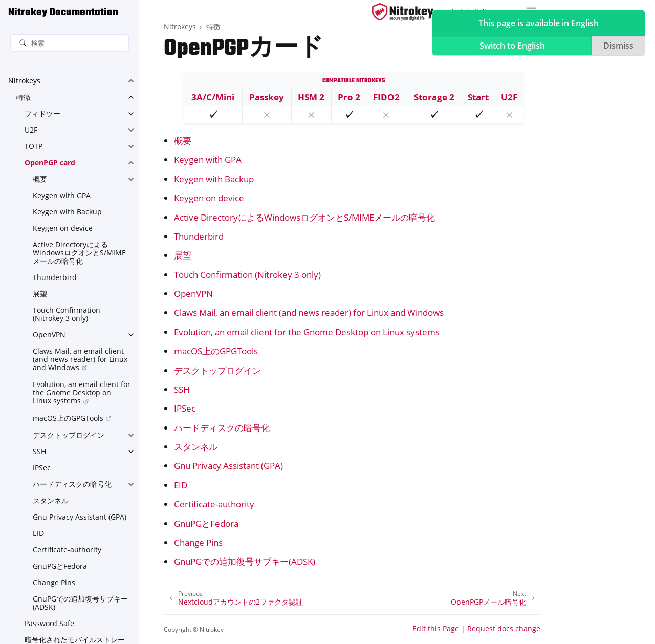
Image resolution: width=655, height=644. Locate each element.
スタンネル (51, 500)
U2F (31, 130)
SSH (39, 451)
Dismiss (618, 46)
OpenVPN (49, 335)
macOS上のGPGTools (68, 418)
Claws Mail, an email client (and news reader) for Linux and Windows (80, 359)
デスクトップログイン (69, 435)
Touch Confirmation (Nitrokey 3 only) (67, 314)
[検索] (70, 43)
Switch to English (512, 46)
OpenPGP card (50, 163)
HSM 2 (311, 97)
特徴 (24, 97)
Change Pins (54, 582)
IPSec (42, 468)
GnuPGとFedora (60, 566)
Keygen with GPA (62, 195)
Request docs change (504, 628)
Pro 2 (349, 97)
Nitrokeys (24, 81)
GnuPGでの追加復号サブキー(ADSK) (80, 603)
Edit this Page (436, 628)
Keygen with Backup (67, 212)
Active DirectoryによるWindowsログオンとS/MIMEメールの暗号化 (79, 253)
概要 (40, 179)
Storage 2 (434, 97)
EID (38, 533)
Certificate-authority (67, 550)
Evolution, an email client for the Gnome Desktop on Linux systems (82, 392)
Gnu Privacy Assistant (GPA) (80, 517)
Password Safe (49, 623)
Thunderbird (55, 277)
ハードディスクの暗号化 (72, 484)
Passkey (267, 97)
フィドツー (42, 113)
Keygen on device (63, 228)
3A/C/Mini (213, 97)
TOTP (34, 146)
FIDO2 (386, 97)
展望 (40, 294)
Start (478, 97)
